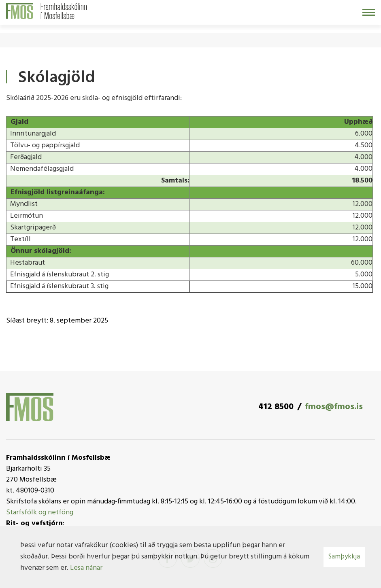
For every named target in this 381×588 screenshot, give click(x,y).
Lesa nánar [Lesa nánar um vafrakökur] (86, 568)
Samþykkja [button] (344, 557)
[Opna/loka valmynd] (369, 12)
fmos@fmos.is (334, 407)
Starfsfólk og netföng (40, 513)
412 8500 (276, 407)
